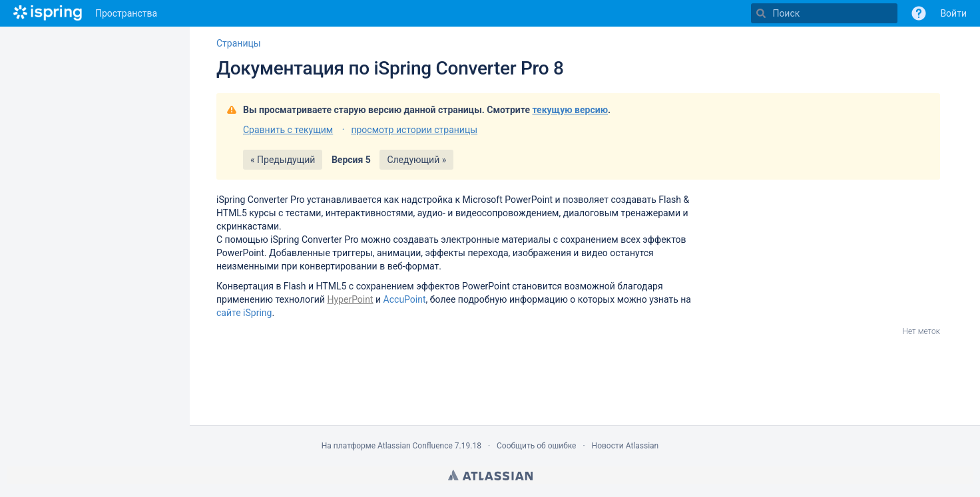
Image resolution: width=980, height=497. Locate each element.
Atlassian (490, 475)
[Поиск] (761, 13)
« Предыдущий (283, 160)
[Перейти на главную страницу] (48, 13)
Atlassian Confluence (415, 446)
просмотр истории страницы (414, 130)
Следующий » (416, 160)
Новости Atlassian (625, 446)
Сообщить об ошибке (536, 446)
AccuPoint (405, 299)
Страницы (239, 43)
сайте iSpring (244, 313)
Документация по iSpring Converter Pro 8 (390, 68)
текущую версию (570, 110)
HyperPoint (350, 299)
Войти (953, 13)
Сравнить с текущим (288, 130)
